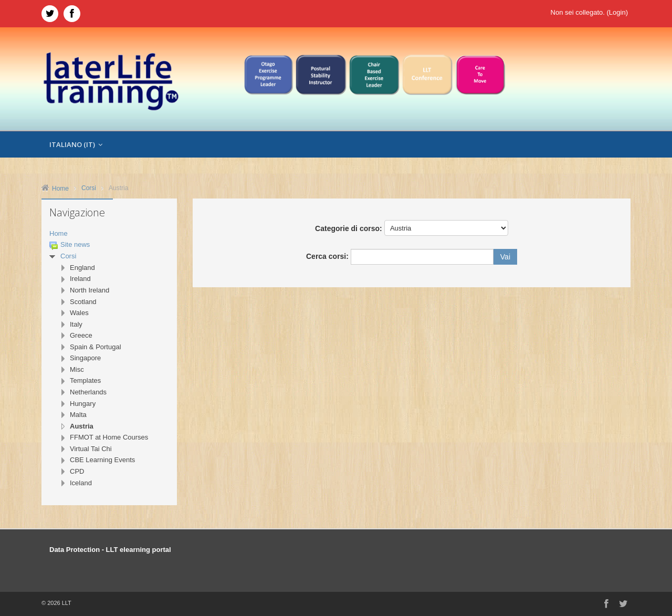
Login (617, 12)
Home (59, 233)
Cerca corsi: (328, 256)
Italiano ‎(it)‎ (76, 144)
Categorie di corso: (349, 228)
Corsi (68, 256)
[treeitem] (109, 234)
